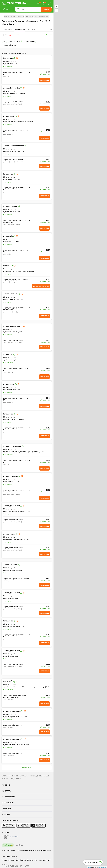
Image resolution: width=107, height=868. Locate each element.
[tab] (20, 29)
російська (20, 845)
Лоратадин (29, 16)
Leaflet (89, 867)
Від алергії (20, 16)
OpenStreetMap (102, 867)
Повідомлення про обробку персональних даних (34, 850)
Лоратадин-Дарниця (41, 16)
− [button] (56, 10)
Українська (7, 845)
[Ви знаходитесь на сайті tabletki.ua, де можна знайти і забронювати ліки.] (14, 3)
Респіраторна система (8, 16)
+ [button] (56, 7)
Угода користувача (8, 850)
